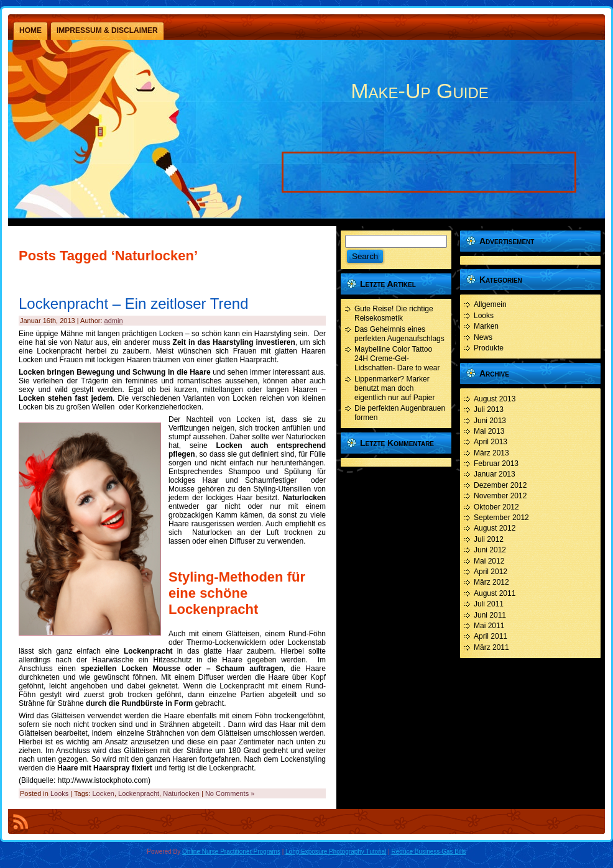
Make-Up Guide (419, 91)
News (483, 337)
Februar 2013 (496, 464)
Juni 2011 (490, 615)
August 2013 (495, 399)
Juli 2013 (489, 409)
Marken (486, 326)
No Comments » (230, 793)
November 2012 (500, 496)
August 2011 (495, 593)
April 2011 (491, 636)
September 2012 (501, 518)
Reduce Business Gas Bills (429, 852)
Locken (103, 793)
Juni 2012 (490, 550)
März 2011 (491, 647)
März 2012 (491, 582)
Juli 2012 (489, 539)
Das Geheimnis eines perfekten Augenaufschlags (399, 334)
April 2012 (491, 572)
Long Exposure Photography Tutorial (336, 852)
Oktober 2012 (496, 507)
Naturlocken (181, 793)
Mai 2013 (489, 431)
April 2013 (491, 442)
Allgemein (490, 304)
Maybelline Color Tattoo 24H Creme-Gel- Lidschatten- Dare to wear (397, 359)
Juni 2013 (490, 421)
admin (114, 321)
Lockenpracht (139, 793)
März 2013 (491, 453)
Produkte (489, 348)
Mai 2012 (489, 561)
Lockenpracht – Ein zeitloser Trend (134, 304)
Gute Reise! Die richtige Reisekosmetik (394, 313)
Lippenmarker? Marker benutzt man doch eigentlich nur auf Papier (394, 388)
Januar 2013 (495, 474)
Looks (59, 793)
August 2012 (495, 528)
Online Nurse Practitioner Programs (231, 852)
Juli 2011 (489, 604)
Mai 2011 (489, 626)
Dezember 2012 (500, 485)
